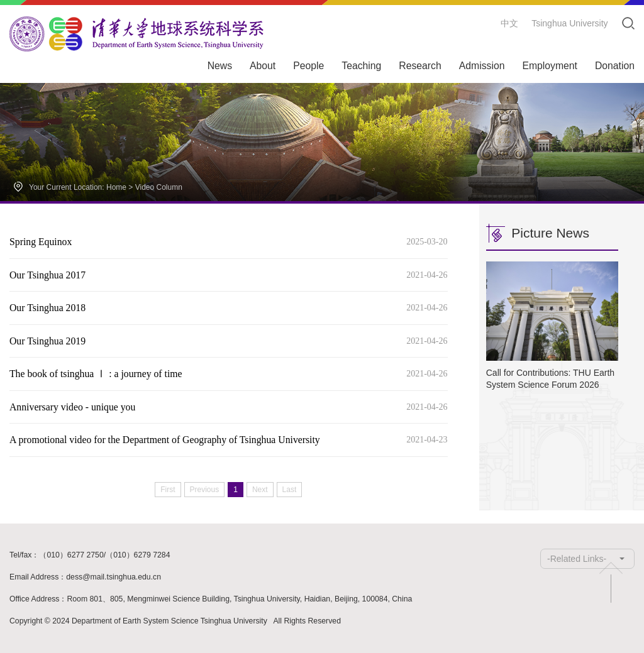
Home (116, 187)
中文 (509, 23)
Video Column (159, 187)
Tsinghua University (569, 23)
